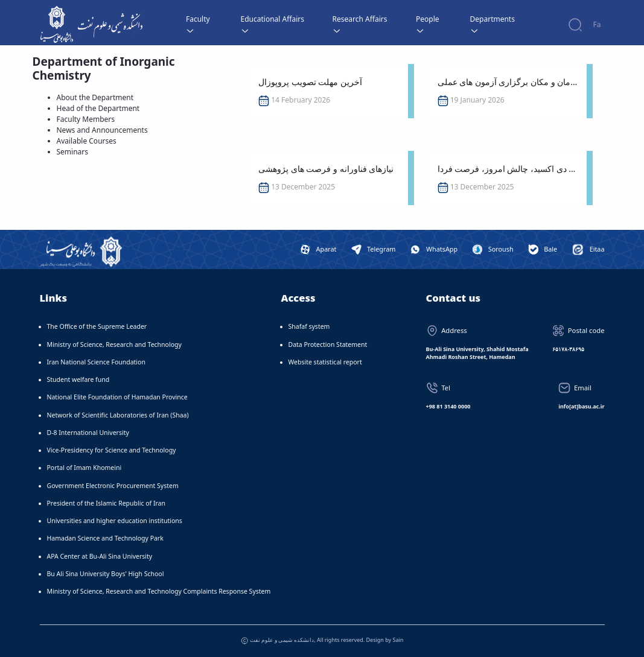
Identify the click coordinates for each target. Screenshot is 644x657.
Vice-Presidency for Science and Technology (112, 450)
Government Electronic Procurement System (113, 486)
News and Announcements (102, 130)
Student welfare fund (78, 379)
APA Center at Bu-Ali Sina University (100, 556)
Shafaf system (309, 326)
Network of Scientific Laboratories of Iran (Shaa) (118, 415)
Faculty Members (86, 119)
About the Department (95, 97)
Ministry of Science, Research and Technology (114, 344)
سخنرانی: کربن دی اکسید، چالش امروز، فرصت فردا (508, 169)
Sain (398, 640)
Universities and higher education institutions (115, 521)
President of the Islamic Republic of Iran (106, 503)
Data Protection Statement (328, 344)
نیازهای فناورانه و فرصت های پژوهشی (326, 169)
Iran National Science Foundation (96, 362)
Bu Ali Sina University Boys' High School (106, 574)
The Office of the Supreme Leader (97, 326)
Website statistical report (325, 362)
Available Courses (87, 141)
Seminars (73, 152)
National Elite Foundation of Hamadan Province (117, 397)
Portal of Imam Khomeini (84, 468)
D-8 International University (88, 433)
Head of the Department (98, 108)
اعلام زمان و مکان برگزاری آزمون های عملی (508, 82)
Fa (597, 24)
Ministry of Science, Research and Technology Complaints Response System (159, 591)
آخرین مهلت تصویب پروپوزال (310, 82)
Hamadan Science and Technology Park (105, 538)
